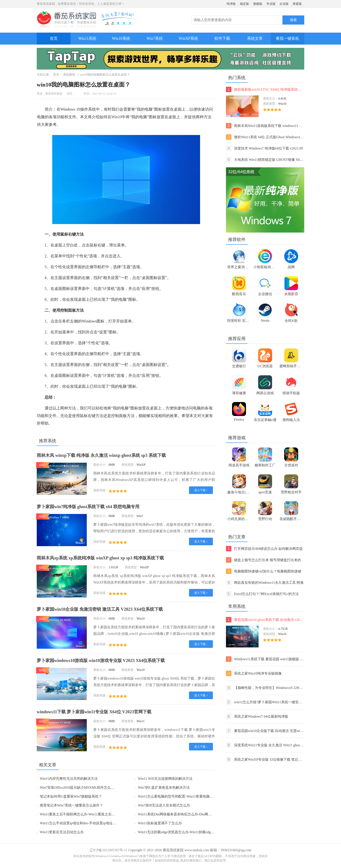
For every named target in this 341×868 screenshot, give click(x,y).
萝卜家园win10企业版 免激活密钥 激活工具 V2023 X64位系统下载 (100, 609)
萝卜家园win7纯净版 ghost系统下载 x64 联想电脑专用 (88, 507)
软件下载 (222, 38)
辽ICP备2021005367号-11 (109, 850)
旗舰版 (258, 4)
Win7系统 (155, 38)
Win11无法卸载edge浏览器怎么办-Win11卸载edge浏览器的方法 (186, 832)
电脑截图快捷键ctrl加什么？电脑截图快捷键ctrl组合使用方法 (264, 571)
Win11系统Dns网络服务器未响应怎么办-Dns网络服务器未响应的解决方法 (194, 814)
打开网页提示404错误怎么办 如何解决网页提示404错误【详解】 (264, 549)
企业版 (284, 4)
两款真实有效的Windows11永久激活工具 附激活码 (265, 583)
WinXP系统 (188, 38)
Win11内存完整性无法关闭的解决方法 (69, 779)
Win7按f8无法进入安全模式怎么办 (164, 805)
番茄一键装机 (289, 37)
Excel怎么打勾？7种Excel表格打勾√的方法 (262, 594)
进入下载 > (201, 490)
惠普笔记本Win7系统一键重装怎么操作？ (71, 805)
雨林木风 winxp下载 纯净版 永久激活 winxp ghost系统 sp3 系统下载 (101, 455)
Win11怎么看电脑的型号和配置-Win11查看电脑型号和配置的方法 (188, 796)
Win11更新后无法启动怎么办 (62, 832)
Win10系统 (121, 38)
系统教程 (69, 75)
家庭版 (297, 4)
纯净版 (231, 4)
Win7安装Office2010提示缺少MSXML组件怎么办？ (79, 787)
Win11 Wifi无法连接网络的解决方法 (165, 779)
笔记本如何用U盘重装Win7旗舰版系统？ (71, 796)
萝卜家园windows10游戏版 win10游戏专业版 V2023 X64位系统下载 (101, 660)
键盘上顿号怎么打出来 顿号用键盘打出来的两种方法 (263, 560)
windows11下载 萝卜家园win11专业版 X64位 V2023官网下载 (94, 712)
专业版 (271, 4)
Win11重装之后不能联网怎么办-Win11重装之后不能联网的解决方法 (91, 814)
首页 (54, 38)
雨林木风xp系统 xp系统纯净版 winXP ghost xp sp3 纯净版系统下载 (100, 558)
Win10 (117, 117)
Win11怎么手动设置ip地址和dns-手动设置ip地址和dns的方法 (86, 823)
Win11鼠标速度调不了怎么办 (160, 823)
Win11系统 (87, 38)
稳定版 (244, 4)
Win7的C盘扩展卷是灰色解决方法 (164, 787)
